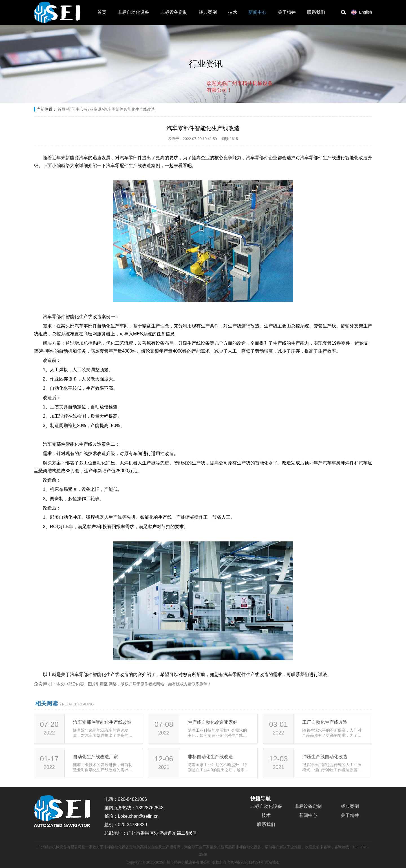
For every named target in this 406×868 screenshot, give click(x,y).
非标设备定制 (174, 12)
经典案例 (208, 12)
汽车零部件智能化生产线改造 (129, 109)
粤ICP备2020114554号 (245, 862)
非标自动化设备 (133, 12)
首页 (102, 12)
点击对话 (262, 113)
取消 (227, 113)
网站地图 (272, 862)
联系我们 (316, 12)
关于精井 (287, 12)
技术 (233, 12)
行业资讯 (94, 109)
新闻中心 (257, 12)
